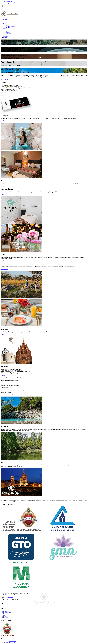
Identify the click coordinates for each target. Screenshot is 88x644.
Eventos (8, 32)
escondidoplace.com (10, 642)
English (5, 19)
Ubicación (6, 36)
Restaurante (9, 34)
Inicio (5, 24)
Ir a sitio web (3, 186)
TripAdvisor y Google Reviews (7, 395)
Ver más (2, 121)
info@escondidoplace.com (9, 597)
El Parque (5, 25)
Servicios (5, 29)
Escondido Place (13, 641)
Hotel (7, 30)
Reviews (5, 37)
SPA (7, 31)
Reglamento (9, 27)
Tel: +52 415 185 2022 (8, 2)
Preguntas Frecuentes (11, 26)
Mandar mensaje (4, 269)
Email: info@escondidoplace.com (11, 3)
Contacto (5, 35)
